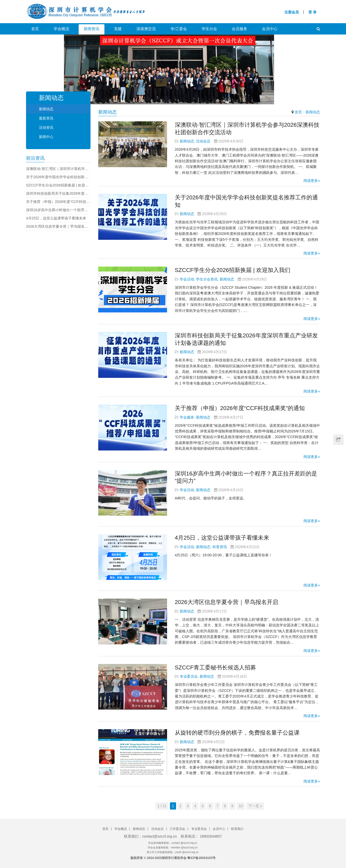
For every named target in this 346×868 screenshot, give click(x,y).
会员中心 (270, 29)
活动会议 (203, 141)
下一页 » (255, 806)
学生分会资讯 (207, 279)
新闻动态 (187, 141)
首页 (35, 29)
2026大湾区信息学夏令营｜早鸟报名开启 (226, 602)
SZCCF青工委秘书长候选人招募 (215, 667)
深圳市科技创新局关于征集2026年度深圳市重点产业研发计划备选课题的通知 (58, 193)
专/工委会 (179, 29)
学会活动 (187, 279)
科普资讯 (220, 547)
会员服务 (240, 29)
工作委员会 (177, 829)
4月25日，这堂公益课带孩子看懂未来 (222, 538)
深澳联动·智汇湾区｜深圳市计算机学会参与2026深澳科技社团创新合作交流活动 (58, 169)
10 (241, 806)
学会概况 (61, 29)
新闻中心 (46, 137)
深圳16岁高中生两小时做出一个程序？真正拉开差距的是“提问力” (58, 210)
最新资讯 (46, 118)
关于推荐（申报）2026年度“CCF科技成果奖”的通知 (240, 408)
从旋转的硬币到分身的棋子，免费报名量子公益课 (237, 733)
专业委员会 (189, 676)
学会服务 (187, 417)
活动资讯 (46, 127)
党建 (118, 29)
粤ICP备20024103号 (201, 858)
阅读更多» (312, 181)
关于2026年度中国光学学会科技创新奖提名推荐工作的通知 (58, 177)
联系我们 (237, 829)
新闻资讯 (92, 29)
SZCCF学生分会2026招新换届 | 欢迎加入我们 (233, 270)
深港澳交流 (146, 29)
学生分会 (209, 29)
